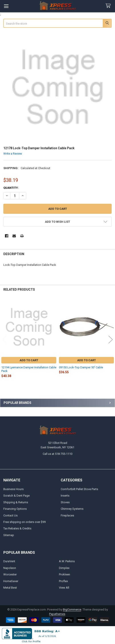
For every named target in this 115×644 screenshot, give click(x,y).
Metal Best (10, 588)
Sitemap (9, 535)
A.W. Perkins (67, 561)
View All (64, 588)
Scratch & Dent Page (16, 496)
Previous (4, 339)
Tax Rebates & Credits (17, 528)
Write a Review (13, 154)
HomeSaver (11, 581)
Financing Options (15, 509)
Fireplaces (67, 515)
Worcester (10, 574)
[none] (58, 87)
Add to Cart (29, 360)
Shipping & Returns (16, 502)
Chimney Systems (72, 509)
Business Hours (13, 489)
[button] (58, 222)
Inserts (65, 496)
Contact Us (10, 515)
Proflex (63, 581)
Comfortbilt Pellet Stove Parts (79, 489)
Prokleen (65, 574)
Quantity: (11, 188)
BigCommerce (72, 609)
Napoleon (10, 568)
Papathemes (57, 614)
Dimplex (64, 568)
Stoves (65, 502)
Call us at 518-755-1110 (57, 454)
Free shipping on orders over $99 (24, 522)
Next (111, 339)
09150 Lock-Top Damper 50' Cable (81, 367)
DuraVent (9, 561)
